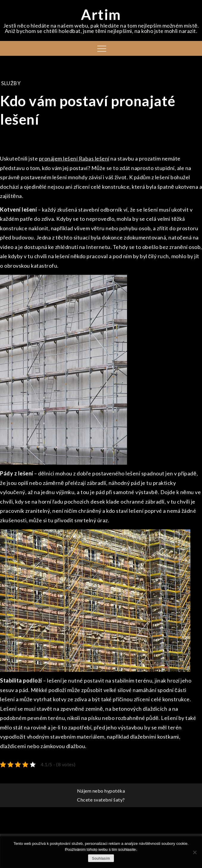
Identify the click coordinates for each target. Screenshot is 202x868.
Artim (101, 14)
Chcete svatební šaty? (101, 800)
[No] (195, 852)
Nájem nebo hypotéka (101, 791)
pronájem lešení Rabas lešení (74, 158)
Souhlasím (101, 859)
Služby (11, 83)
